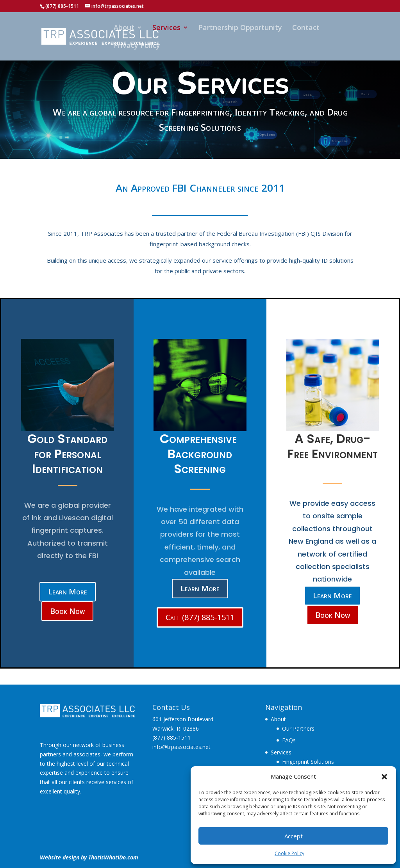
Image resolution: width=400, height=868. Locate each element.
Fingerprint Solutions (308, 762)
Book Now (67, 611)
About (124, 28)
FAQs (289, 740)
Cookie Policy (289, 853)
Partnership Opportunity (240, 28)
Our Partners (298, 728)
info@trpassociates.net (181, 747)
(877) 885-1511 (171, 737)
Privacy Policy (137, 46)
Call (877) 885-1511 (200, 617)
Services (166, 28)
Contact (306, 28)
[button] (384, 777)
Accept (294, 836)
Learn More (68, 591)
